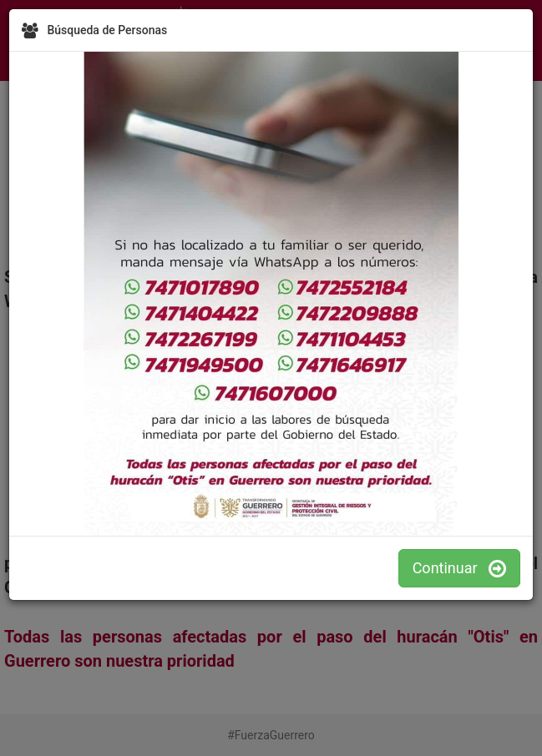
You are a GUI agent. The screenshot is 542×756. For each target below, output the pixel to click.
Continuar (459, 568)
